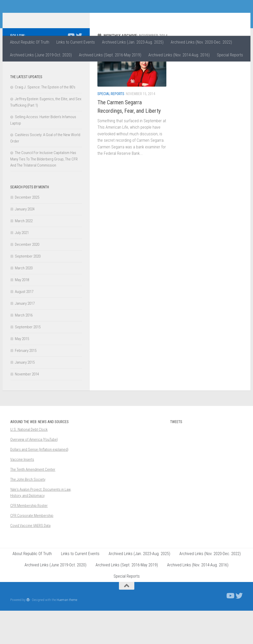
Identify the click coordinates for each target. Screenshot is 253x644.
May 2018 (22, 313)
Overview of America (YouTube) (34, 473)
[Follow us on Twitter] (79, 69)
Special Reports (230, 55)
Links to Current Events (76, 42)
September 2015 (28, 360)
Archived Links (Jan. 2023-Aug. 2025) (133, 42)
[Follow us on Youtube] (71, 69)
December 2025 (27, 231)
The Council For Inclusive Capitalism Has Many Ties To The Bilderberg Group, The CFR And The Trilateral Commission (44, 192)
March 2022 (24, 254)
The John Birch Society (28, 513)
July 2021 (22, 266)
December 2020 (27, 278)
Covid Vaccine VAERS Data (30, 559)
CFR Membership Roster (29, 539)
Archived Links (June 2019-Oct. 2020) (41, 55)
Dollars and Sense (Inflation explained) (39, 483)
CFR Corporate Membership (32, 549)
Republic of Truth (46, 18)
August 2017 (24, 325)
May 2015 (22, 372)
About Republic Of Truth (30, 42)
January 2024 (25, 242)
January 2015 (25, 396)
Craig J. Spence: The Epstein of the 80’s (45, 120)
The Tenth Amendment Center (33, 503)
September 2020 (28, 290)
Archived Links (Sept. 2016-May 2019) (110, 55)
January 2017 (25, 337)
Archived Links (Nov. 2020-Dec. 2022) (201, 42)
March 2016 (24, 349)
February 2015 (26, 384)
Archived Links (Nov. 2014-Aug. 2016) (179, 55)
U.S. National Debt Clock (29, 463)
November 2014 (27, 407)
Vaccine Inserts (22, 493)
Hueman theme (67, 633)
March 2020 (24, 301)
